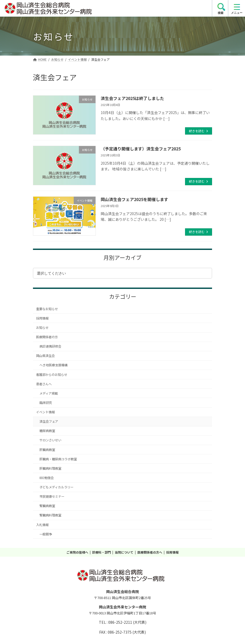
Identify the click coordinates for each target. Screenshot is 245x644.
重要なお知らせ (47, 309)
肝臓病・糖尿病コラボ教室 (58, 459)
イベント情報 (45, 412)
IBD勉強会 (47, 478)
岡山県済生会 (45, 356)
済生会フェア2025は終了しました (132, 98)
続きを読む (197, 131)
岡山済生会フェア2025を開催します (134, 199)
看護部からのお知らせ (52, 375)
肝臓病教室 (47, 450)
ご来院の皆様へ (77, 552)
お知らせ (42, 328)
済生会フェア (49, 421)
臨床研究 (46, 403)
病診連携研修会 (50, 346)
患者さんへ (44, 384)
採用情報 (42, 318)
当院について (124, 552)
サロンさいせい (50, 440)
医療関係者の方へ (150, 552)
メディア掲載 (49, 393)
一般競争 (46, 534)
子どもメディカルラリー (56, 487)
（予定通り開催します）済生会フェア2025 (141, 149)
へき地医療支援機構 (53, 365)
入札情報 (42, 525)
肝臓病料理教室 (50, 468)
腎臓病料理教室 (50, 515)
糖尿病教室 (47, 431)
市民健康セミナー (52, 496)
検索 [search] (221, 13)
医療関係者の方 (47, 337)
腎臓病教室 (47, 506)
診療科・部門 (101, 552)
